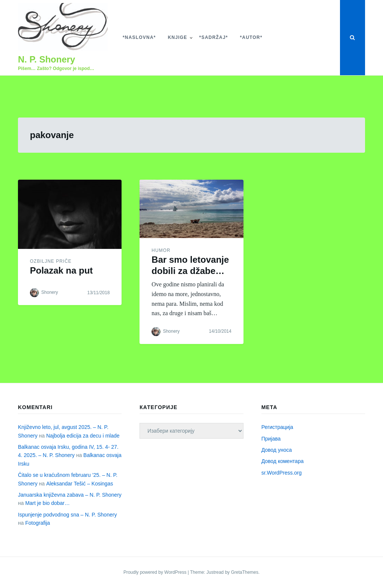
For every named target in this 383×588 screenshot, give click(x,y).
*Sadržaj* (214, 37)
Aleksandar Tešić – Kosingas (79, 484)
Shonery (50, 292)
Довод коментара (283, 461)
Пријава (271, 439)
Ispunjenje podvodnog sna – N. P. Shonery (67, 515)
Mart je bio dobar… (47, 503)
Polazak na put (61, 270)
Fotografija (37, 523)
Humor (161, 250)
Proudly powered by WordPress (156, 572)
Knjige (178, 37)
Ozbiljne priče (51, 261)
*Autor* (251, 37)
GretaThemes (244, 572)
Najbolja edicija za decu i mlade (83, 436)
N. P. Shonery (47, 59)
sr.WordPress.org (282, 473)
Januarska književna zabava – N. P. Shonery (70, 495)
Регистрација (277, 427)
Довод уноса (277, 450)
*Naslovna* (139, 37)
